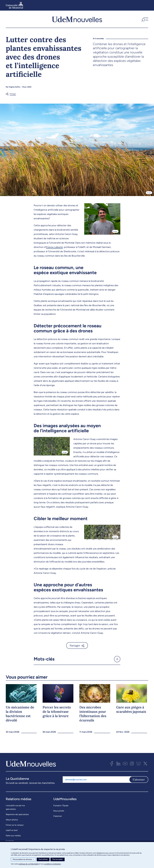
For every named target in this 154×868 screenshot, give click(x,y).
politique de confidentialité (29, 864)
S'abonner (139, 780)
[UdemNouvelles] (77, 19)
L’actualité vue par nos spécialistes (15, 807)
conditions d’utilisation (52, 864)
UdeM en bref (12, 830)
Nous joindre (59, 811)
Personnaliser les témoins (23, 859)
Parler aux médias (13, 836)
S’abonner (58, 816)
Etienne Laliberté (55, 247)
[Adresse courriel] (96, 780)
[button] (144, 19)
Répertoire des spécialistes (17, 814)
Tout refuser (43, 859)
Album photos (12, 820)
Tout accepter (58, 859)
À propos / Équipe (61, 805)
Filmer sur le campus (15, 825)
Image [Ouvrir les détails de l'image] (149, 193)
